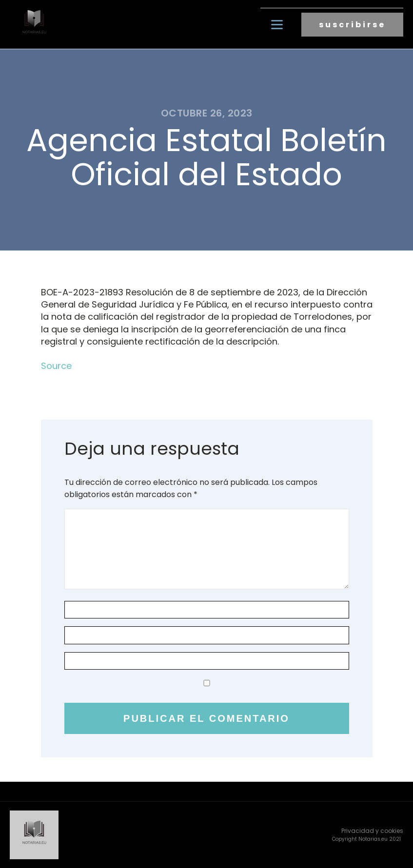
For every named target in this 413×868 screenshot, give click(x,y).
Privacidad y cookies (372, 831)
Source (56, 366)
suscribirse (352, 25)
